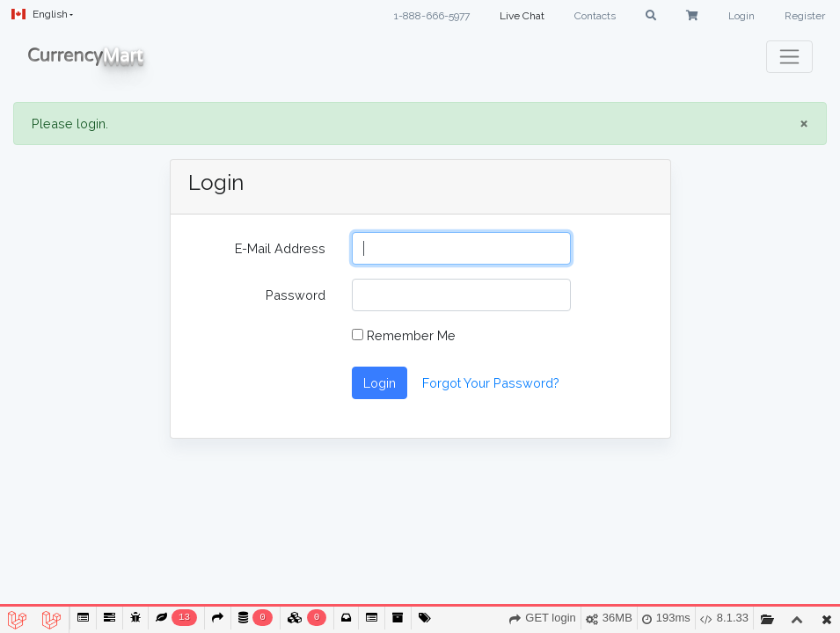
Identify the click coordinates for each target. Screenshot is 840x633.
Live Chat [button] (522, 16)
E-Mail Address (280, 248)
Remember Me (404, 335)
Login (741, 16)
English (40, 14)
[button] (651, 16)
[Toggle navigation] (789, 57)
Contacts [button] (595, 16)
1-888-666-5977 (432, 16)
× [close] (804, 123)
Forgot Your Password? (491, 383)
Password (296, 295)
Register (805, 16)
